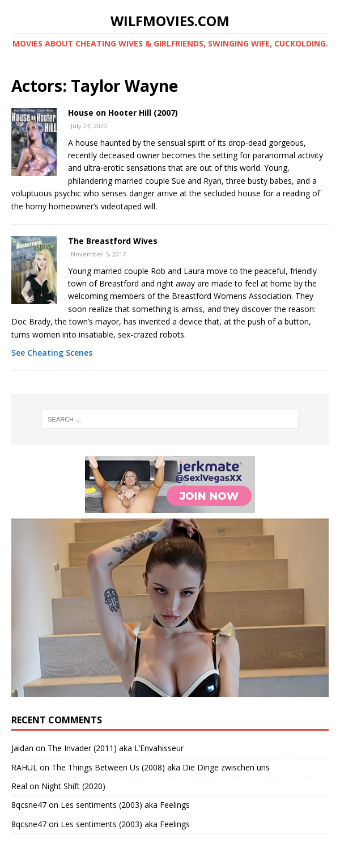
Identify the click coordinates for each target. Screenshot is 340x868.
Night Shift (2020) (73, 786)
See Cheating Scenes (52, 353)
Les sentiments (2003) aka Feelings (125, 805)
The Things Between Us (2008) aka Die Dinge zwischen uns (161, 767)
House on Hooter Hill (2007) (123, 113)
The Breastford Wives (113, 241)
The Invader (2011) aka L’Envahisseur (116, 748)
